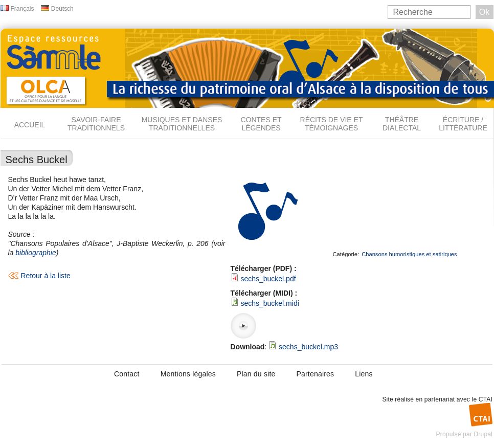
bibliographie (36, 253)
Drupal (483, 434)
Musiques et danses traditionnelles (182, 124)
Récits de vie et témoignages (332, 124)
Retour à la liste (46, 276)
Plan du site (256, 374)
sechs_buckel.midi (270, 303)
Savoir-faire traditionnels (96, 124)
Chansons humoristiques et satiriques (409, 254)
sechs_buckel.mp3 (308, 347)
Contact (127, 374)
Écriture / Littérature (463, 124)
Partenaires (315, 374)
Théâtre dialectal (402, 124)
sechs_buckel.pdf (268, 279)
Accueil (30, 125)
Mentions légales (188, 374)
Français (23, 9)
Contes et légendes (261, 124)
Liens (364, 374)
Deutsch (62, 9)
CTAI (486, 399)
